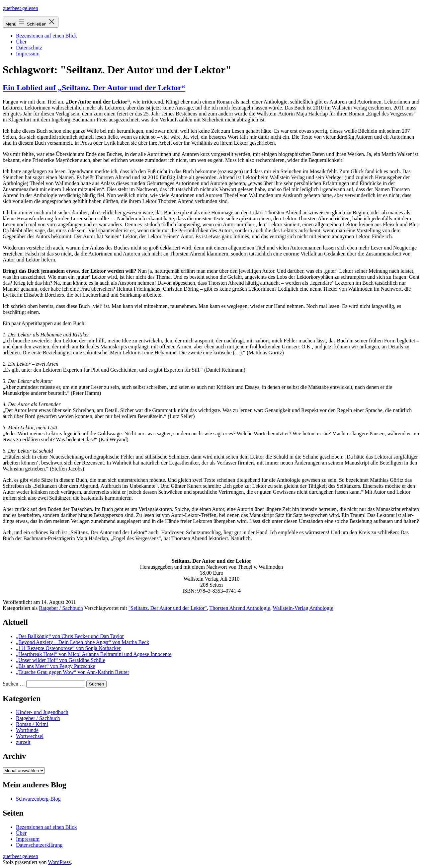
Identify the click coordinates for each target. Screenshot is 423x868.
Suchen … (14, 684)
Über (21, 42)
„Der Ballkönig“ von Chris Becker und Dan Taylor (70, 636)
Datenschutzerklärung (39, 845)
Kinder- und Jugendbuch (42, 712)
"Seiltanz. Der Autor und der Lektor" (168, 608)
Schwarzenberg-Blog (38, 799)
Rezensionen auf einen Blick (46, 36)
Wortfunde (27, 730)
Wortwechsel (30, 736)
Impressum (28, 54)
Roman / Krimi (32, 724)
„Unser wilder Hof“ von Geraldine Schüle (61, 660)
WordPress (59, 862)
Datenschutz (29, 48)
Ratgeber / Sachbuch (61, 608)
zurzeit (23, 742)
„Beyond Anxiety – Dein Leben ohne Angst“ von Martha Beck (83, 642)
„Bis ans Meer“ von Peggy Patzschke (56, 666)
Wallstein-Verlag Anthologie (303, 608)
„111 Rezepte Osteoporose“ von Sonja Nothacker (68, 648)
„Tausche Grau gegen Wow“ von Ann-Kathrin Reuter (73, 672)
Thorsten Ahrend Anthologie (240, 608)
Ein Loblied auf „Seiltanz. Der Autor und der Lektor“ (94, 88)
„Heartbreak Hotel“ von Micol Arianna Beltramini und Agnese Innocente (94, 654)
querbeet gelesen (20, 8)
